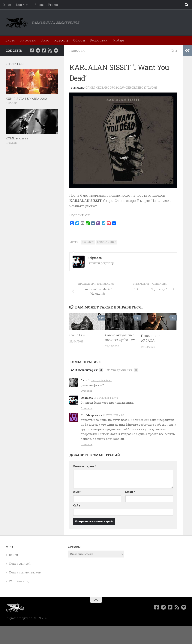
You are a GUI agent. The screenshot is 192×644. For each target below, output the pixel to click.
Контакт (23, 5)
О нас (7, 5)
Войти (13, 555)
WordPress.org (19, 581)
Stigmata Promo (46, 5)
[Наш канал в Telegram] (38, 50)
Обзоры (79, 40)
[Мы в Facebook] (32, 50)
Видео (10, 40)
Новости (61, 40)
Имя (77, 492)
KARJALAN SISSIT (106, 242)
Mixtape (119, 40)
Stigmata (78, 88)
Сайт (77, 505)
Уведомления (125, 370)
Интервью (28, 40)
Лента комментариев (25, 572)
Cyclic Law (88, 242)
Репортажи (99, 40)
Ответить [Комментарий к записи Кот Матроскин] (87, 444)
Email (130, 492)
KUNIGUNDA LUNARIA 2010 (26, 99)
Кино (45, 40)
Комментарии (88, 370)
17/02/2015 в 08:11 (116, 415)
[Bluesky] (56, 50)
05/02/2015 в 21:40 (107, 398)
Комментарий (84, 466)
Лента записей (20, 563)
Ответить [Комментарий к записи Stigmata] (87, 408)
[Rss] (50, 50)
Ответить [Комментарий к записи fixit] (87, 391)
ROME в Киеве (17, 138)
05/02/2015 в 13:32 (101, 380)
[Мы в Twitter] (44, 50)
